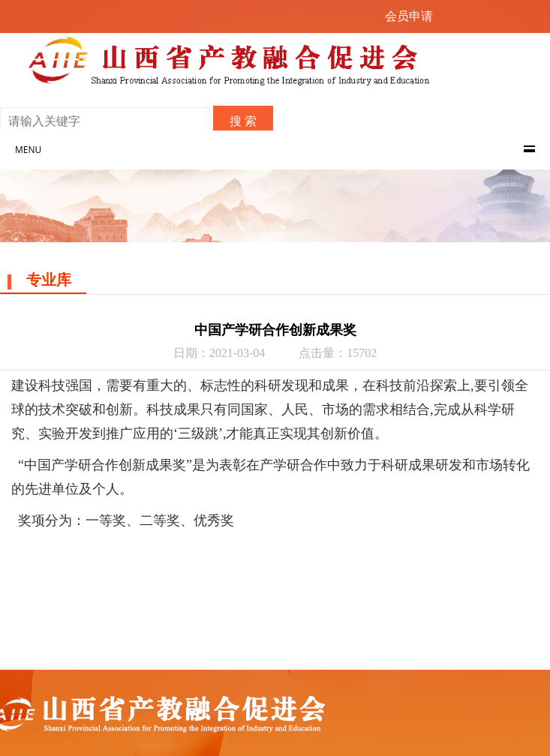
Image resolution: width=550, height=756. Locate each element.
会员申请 (409, 16)
